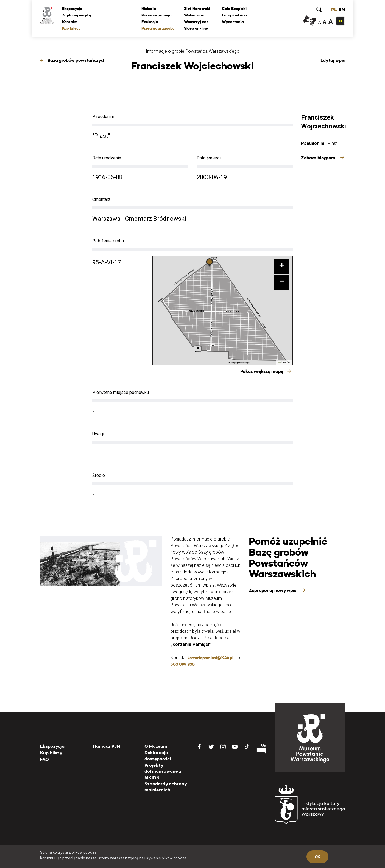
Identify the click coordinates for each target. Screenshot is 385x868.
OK (317, 857)
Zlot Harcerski (197, 9)
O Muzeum (156, 746)
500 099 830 (183, 664)
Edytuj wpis (333, 60)
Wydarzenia (233, 22)
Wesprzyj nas (196, 22)
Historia (149, 9)
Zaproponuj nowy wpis (273, 590)
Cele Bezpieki (234, 9)
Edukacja (150, 22)
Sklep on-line (196, 28)
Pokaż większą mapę (262, 371)
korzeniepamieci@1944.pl (210, 658)
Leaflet (284, 362)
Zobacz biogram (319, 158)
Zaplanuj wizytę (77, 15)
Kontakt (69, 22)
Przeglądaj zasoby (158, 28)
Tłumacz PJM (106, 746)
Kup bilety (71, 28)
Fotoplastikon (234, 15)
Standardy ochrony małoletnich (166, 787)
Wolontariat (195, 15)
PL (334, 9)
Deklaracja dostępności (158, 756)
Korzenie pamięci (157, 15)
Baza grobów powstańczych (77, 60)
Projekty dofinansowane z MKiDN (163, 771)
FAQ (44, 759)
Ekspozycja (72, 9)
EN (341, 9)
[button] (210, 263)
